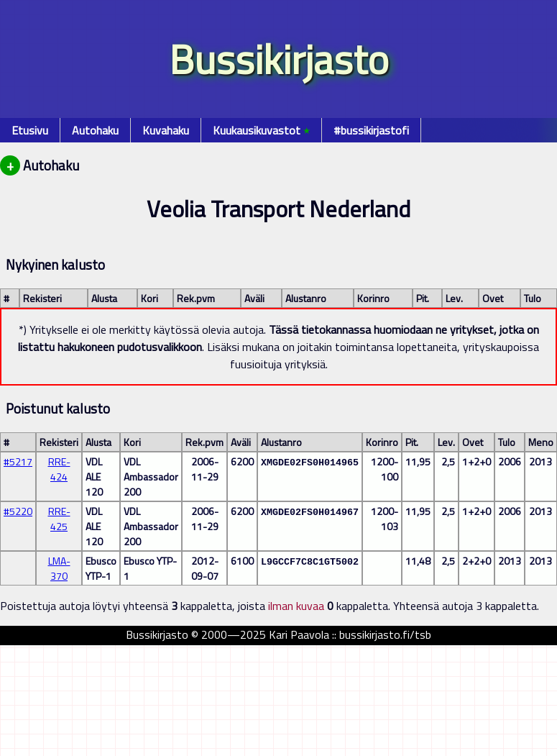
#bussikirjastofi (371, 130)
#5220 (18, 511)
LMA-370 (59, 568)
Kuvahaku (166, 130)
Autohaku (95, 130)
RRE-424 (59, 469)
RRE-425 (59, 519)
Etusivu (30, 130)
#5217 (18, 461)
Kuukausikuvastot (261, 130)
